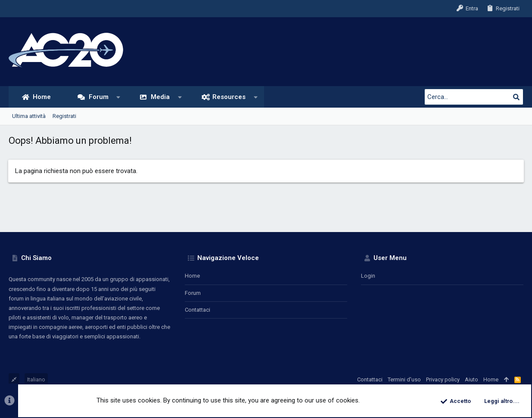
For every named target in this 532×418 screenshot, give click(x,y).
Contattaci (198, 310)
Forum (193, 293)
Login (368, 276)
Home (192, 276)
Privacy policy (443, 379)
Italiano (36, 379)
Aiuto (471, 379)
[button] (118, 97)
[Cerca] (470, 97)
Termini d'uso (404, 379)
